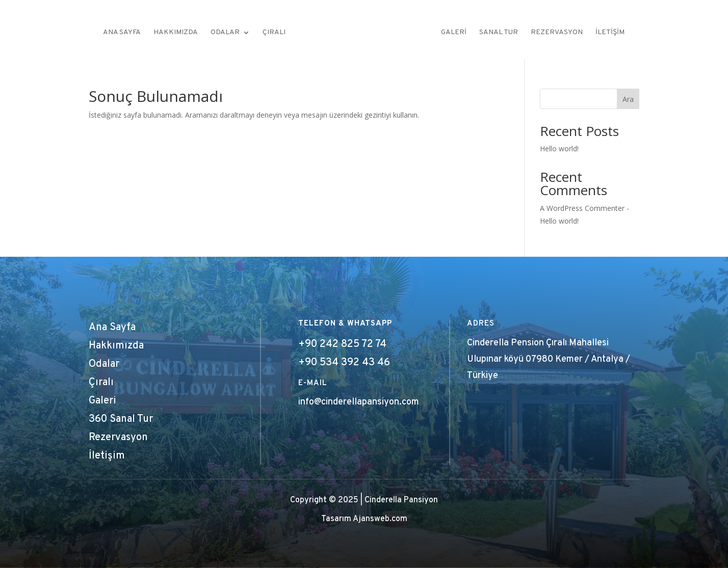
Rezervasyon (557, 33)
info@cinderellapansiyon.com (359, 402)
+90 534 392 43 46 (344, 363)
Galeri (454, 33)
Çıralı (274, 33)
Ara (628, 99)
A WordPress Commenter (582, 208)
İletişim (610, 33)
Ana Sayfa (122, 33)
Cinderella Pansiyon (401, 500)
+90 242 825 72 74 (342, 344)
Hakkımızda (176, 33)
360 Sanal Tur (121, 419)
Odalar (225, 33)
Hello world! (559, 148)
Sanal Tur (499, 33)
